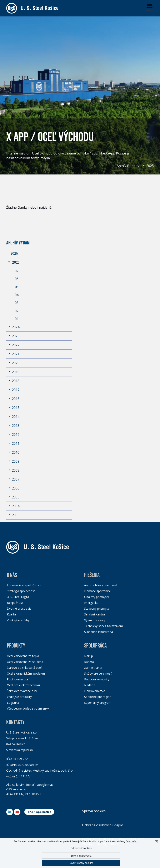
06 (17, 279)
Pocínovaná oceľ (18, 679)
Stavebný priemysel (97, 608)
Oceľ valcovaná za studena (25, 662)
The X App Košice (39, 812)
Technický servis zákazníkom (104, 626)
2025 (150, 166)
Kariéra (89, 662)
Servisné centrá (94, 614)
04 (17, 295)
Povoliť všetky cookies (81, 863)
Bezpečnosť (15, 603)
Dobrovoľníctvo (95, 691)
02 (17, 311)
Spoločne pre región (98, 697)
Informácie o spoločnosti (24, 585)
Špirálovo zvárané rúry (22, 691)
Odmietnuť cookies (81, 848)
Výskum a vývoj (95, 620)
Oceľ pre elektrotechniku (23, 685)
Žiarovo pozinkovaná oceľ (24, 668)
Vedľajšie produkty (19, 697)
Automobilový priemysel (100, 585)
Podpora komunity (97, 679)
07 (17, 271)
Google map (45, 785)
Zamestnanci (93, 668)
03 (17, 303)
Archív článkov (128, 166)
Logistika (13, 703)
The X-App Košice (112, 153)
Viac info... (132, 842)
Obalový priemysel (97, 597)
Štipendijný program (98, 703)
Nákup (89, 656)
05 (17, 287)
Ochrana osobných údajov (102, 825)
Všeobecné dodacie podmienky (28, 708)
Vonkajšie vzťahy (18, 620)
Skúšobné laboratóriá (99, 632)
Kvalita (11, 614)
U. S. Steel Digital (18, 597)
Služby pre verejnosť (98, 673)
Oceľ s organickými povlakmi (26, 673)
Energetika (91, 603)
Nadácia (90, 685)
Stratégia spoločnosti (21, 591)
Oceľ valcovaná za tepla (23, 656)
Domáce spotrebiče (97, 591)
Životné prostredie (19, 608)
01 (17, 319)
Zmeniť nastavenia (81, 856)
